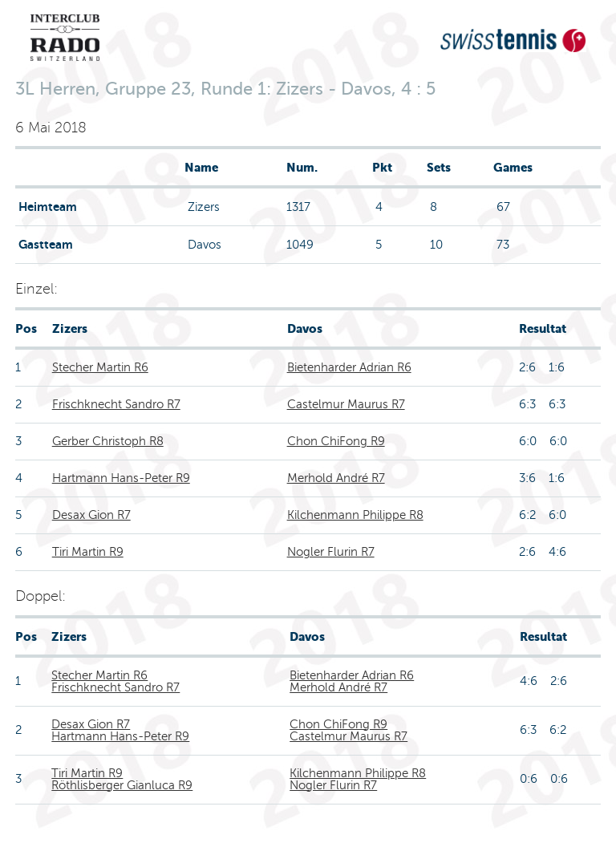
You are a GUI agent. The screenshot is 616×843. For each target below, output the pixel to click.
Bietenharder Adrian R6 (349, 367)
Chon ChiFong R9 (336, 441)
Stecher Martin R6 (100, 367)
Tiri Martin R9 (88, 552)
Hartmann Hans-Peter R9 (121, 478)
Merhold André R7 (336, 478)
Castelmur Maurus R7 (346, 404)
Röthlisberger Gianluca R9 (122, 785)
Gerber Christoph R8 (108, 441)
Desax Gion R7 (91, 515)
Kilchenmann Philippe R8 (355, 515)
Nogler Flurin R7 (331, 552)
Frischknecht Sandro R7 (116, 404)
